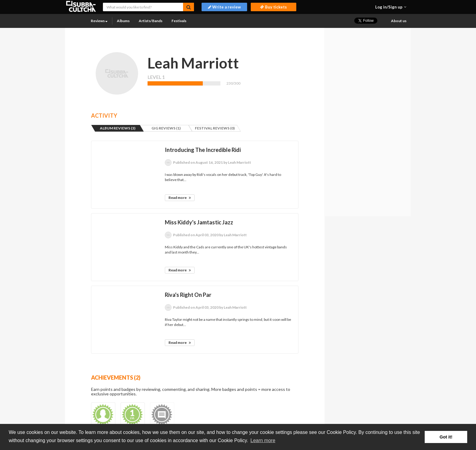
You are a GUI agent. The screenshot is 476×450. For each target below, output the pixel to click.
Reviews (99, 21)
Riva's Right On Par (188, 295)
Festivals (179, 21)
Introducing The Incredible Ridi (203, 150)
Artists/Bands (151, 21)
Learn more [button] (263, 440)
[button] (391, 7)
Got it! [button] (446, 437)
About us (399, 21)
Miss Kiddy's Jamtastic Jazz (199, 222)
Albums (123, 21)
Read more (180, 198)
